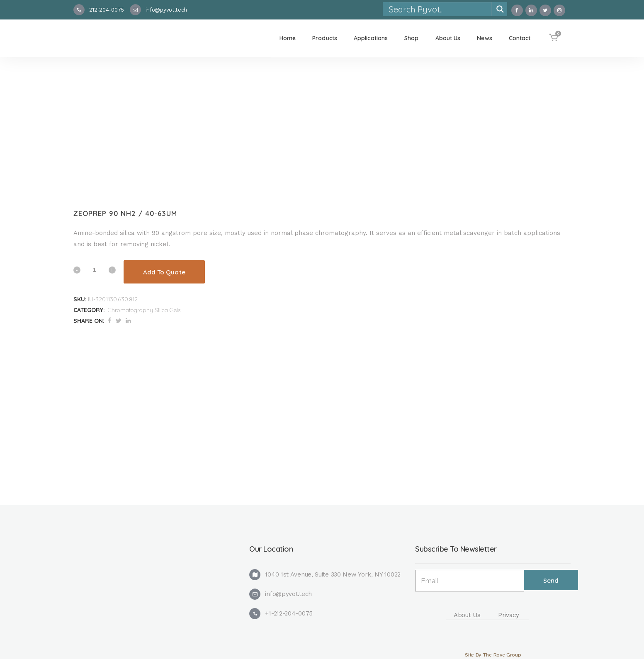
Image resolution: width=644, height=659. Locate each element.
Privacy (509, 615)
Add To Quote (164, 272)
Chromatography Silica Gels (144, 310)
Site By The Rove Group (493, 655)
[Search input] (440, 9)
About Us (467, 615)
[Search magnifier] (500, 9)
